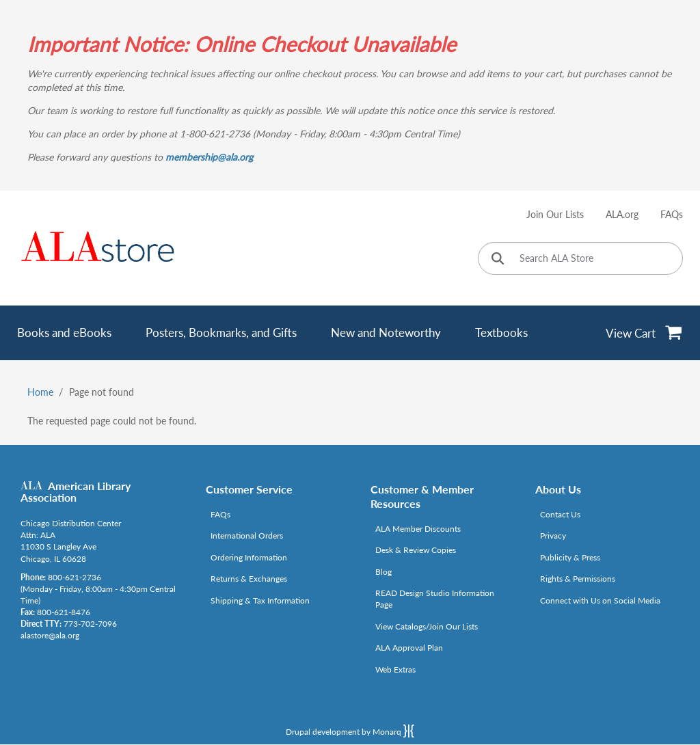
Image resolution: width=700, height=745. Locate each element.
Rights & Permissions (578, 579)
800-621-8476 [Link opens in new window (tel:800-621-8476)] (64, 612)
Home (40, 392)
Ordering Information (249, 557)
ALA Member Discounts (418, 529)
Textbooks (501, 333)
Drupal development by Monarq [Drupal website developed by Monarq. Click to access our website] (350, 731)
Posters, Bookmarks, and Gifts (221, 333)
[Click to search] (498, 259)
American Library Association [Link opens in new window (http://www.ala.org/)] (76, 492)
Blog (383, 572)
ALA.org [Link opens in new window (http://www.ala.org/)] (622, 214)
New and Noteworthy (386, 333)
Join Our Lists (555, 214)
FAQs (672, 214)
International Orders (247, 536)
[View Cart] (644, 333)
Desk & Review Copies (416, 550)
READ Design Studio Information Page (435, 599)
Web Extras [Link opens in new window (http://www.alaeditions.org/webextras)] (395, 669)
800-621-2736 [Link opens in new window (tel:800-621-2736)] (75, 577)
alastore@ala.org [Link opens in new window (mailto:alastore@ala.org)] (50, 635)
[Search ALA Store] (580, 258)
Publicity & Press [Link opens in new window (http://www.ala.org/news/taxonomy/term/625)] (570, 557)
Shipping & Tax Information (260, 600)
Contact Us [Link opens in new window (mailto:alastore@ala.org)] (560, 514)
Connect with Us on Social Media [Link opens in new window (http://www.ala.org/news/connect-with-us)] (600, 600)
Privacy (553, 536)
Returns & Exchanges (249, 579)
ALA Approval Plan (409, 648)
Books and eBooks (64, 333)
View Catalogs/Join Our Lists (427, 626)
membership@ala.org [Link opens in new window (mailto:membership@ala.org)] (209, 157)
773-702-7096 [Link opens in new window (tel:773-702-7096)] (90, 624)
